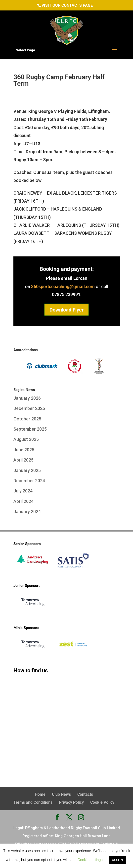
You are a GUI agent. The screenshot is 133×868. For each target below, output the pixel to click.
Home (40, 794)
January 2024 (27, 512)
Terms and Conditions (33, 802)
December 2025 (29, 408)
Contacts (85, 794)
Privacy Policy (71, 802)
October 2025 (27, 419)
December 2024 (29, 481)
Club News (61, 794)
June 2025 (24, 450)
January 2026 (27, 398)
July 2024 (23, 491)
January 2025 (27, 470)
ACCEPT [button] (118, 860)
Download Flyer (66, 310)
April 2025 (23, 460)
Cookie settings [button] (90, 860)
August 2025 (26, 439)
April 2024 (23, 501)
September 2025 (30, 429)
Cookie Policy (102, 802)
